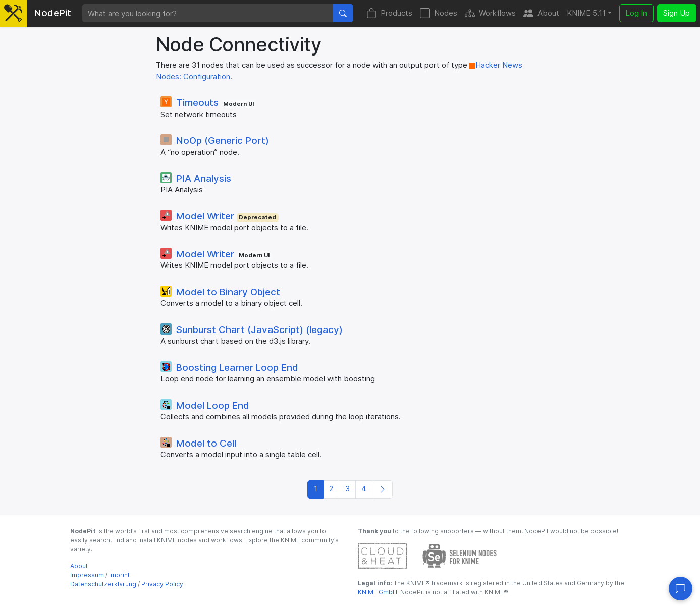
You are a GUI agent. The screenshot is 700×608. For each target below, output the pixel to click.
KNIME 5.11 (586, 13)
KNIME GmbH (378, 592)
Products (389, 13)
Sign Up (677, 13)
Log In (636, 13)
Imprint (119, 575)
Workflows (490, 13)
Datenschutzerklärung (103, 584)
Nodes (439, 13)
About (541, 13)
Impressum (87, 575)
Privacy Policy (162, 584)
